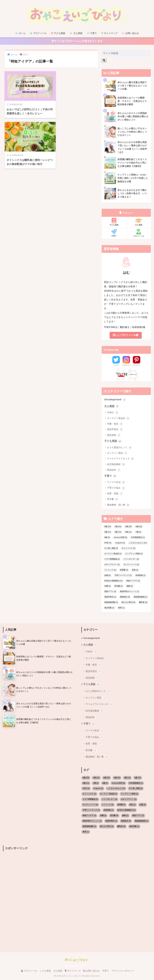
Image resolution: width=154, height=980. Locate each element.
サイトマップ (109, 33)
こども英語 (45, 972)
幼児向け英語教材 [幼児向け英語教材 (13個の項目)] (113, 582)
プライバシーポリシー (123, 972)
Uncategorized (115, 400)
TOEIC (113, 414)
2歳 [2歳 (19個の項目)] (128, 527)
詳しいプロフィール (126, 336)
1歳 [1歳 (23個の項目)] (118, 527)
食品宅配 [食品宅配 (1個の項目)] (109, 609)
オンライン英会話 (118, 419)
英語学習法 (115, 430)
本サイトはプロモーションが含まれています (77, 41)
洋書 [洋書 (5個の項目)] (108, 587)
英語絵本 (114, 471)
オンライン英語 (117, 454)
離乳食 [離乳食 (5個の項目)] (143, 603)
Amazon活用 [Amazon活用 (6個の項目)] (120, 538)
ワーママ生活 (116, 483)
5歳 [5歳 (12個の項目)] (118, 533)
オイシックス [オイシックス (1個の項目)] (128, 549)
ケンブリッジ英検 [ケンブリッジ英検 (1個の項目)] (134, 555)
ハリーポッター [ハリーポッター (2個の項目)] (131, 560)
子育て (92, 33)
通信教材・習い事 (118, 506)
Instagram (126, 366)
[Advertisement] (38, 876)
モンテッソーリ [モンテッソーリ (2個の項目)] (131, 565)
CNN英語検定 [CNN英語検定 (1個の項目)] (138, 538)
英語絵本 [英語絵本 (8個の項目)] (125, 598)
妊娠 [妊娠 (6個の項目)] (108, 576)
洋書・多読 (115, 425)
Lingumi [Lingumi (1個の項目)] (120, 544)
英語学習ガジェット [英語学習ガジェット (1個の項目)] (129, 593)
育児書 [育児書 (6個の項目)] (119, 587)
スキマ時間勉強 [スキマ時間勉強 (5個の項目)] (112, 560)
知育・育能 (115, 495)
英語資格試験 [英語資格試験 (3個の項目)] (111, 603)
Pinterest (137, 366)
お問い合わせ (130, 33)
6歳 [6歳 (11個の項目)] (128, 533)
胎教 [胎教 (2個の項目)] (130, 587)
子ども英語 (58, 33)
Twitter (116, 366)
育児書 (113, 500)
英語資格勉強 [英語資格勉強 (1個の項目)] (140, 598)
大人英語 (76, 33)
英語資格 (114, 436)
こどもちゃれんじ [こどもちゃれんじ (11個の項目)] (138, 544)
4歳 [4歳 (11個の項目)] (108, 533)
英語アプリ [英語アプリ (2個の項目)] (110, 593)
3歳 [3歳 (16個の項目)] (139, 527)
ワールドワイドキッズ (121, 460)
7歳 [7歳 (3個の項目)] (138, 533)
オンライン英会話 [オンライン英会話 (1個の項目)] (113, 555)
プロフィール (38, 33)
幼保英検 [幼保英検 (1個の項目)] (140, 576)
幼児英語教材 (116, 465)
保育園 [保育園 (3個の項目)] (124, 571)
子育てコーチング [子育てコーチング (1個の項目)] (123, 576)
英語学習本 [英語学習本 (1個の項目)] (110, 598)
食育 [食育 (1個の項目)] (121, 609)
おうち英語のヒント (120, 448)
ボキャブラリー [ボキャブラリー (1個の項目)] (112, 565)
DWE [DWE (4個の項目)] (108, 544)
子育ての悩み (116, 489)
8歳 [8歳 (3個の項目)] (107, 538)
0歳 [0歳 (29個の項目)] (108, 527)
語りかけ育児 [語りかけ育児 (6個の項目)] (128, 603)
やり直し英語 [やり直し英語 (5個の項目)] (111, 549)
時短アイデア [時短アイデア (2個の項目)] (133, 582)
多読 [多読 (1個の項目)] (135, 571)
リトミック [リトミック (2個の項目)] (110, 571)
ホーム (20, 33)
